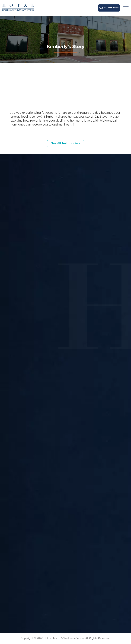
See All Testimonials (66, 144)
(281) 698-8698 (109, 8)
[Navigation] (126, 8)
